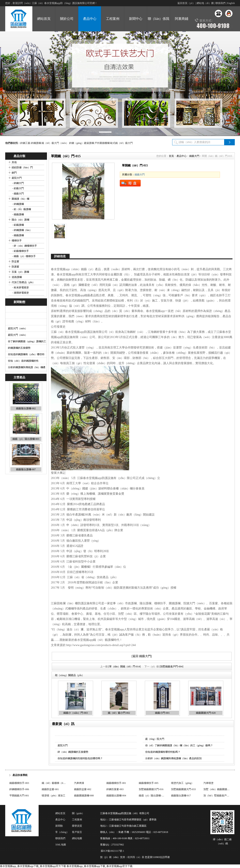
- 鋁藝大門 (18, 188)
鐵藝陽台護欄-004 (116, 796)
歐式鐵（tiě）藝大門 (121, 143)
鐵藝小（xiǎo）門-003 (76, 713)
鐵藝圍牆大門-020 (206, 713)
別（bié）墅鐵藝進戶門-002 (219, 796)
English (231, 3)
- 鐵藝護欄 (18, 214)
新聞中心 (136, 19)
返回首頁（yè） (186, 3)
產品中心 (90, 19)
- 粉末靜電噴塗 (20, 288)
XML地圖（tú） (61, 845)
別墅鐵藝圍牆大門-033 (183, 789)
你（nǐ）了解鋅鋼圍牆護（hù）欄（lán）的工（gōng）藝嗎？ (179, 745)
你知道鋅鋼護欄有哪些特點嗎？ (163, 752)
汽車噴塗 (208, 783)
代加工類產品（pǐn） (23, 282)
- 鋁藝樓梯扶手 (20, 251)
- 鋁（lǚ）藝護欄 (21, 209)
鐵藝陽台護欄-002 (26, 409)
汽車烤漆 (79, 783)
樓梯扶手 (17, 241)
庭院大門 (17, 178)
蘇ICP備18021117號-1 (112, 851)
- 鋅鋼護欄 (18, 204)
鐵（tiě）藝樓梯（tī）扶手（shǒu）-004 (63, 783)
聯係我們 (220, 3)
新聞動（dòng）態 (62, 827)
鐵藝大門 (194, 156)
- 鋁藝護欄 (18, 225)
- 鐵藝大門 (18, 194)
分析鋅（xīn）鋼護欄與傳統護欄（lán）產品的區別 (173, 758)
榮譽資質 (77, 826)
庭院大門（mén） (18, 328)
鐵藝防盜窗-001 (50, 789)
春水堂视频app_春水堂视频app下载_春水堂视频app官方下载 (33, 866)
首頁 (171, 156)
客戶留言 (77, 832)
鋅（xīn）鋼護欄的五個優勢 (73, 752)
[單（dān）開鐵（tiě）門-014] (124, 667)
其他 (14, 162)
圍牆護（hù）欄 (20, 199)
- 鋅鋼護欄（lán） (22, 230)
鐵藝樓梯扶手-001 (116, 783)
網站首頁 (60, 813)
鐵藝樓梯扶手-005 (149, 783)
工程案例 (113, 19)
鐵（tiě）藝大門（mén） (55, 143)
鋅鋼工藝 (25, 143)
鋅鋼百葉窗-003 (115, 789)
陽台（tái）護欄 (20, 220)
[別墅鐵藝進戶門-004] (171, 667)
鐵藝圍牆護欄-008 (84, 796)
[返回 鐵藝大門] (142, 656)
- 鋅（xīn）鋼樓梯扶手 (24, 246)
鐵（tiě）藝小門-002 (119, 713)
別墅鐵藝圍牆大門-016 (151, 789)
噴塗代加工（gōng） (182, 783)
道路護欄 (17, 277)
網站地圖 (77, 838)
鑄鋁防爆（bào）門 (22, 167)
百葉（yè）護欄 (20, 272)
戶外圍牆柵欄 (102, 143)
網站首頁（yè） (44, 24)
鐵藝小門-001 (162, 713)
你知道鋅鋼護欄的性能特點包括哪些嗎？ (80, 758)
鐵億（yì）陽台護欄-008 (152, 796)
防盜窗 (15, 261)
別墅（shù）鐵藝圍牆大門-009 (220, 789)
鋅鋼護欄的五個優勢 (19, 348)
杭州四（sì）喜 (136, 857)
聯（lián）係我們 (159, 24)
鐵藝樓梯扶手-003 (19, 783)
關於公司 (67, 19)
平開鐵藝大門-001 (19, 796)
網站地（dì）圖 (205, 3)
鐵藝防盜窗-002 (83, 789)
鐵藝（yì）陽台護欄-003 (26, 439)
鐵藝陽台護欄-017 (181, 796)
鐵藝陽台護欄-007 (26, 470)
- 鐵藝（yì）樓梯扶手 (24, 256)
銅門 (14, 173)
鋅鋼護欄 (36, 143)
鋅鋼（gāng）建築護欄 (81, 143)
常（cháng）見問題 (62, 833)
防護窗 (15, 267)
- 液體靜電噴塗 (20, 293)
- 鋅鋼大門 (18, 183)
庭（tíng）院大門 (155, 739)
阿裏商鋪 (182, 19)
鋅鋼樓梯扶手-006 (19, 789)
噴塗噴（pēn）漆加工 (54, 796)
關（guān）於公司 (78, 814)
